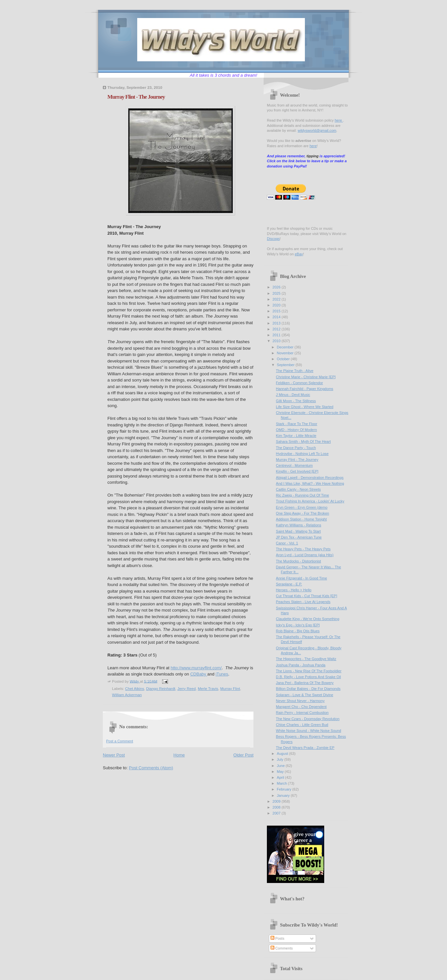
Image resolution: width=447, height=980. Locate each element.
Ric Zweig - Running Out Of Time (303, 495)
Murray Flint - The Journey (297, 460)
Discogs (273, 239)
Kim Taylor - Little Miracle (296, 436)
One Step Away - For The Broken (303, 513)
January (284, 795)
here (339, 120)
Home (179, 755)
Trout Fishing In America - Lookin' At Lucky (310, 501)
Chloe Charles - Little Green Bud (302, 725)
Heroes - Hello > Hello (294, 590)
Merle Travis (208, 689)
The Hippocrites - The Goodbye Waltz (306, 659)
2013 (277, 323)
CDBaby (199, 674)
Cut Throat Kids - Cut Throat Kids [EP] (307, 596)
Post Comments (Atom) (151, 768)
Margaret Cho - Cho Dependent (301, 707)
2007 (277, 813)
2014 (277, 317)
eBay (299, 254)
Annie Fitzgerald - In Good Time (302, 578)
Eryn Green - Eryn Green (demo (302, 507)
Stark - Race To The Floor (297, 424)
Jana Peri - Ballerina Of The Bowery (305, 683)
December (286, 347)
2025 (277, 293)
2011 (277, 335)
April (281, 777)
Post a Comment (120, 741)
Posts (278, 938)
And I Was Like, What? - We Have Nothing (310, 483)
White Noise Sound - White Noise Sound (309, 731)
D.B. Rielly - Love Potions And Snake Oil (308, 677)
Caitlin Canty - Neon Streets (298, 489)
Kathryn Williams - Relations (299, 525)
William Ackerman (127, 695)
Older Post (243, 755)
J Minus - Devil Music (293, 395)
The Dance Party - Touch (296, 448)
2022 (277, 299)
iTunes (222, 674)
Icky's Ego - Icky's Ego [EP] (298, 625)
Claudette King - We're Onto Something (308, 619)
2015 (277, 311)
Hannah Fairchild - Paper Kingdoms (305, 389)
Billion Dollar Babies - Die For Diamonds (308, 689)
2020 (277, 305)
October (284, 359)
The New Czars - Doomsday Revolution (308, 719)
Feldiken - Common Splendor (300, 383)
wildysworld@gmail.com (317, 130)
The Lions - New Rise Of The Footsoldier (309, 671)
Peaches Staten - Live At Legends (303, 602)
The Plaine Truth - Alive (295, 371)
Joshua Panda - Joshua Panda (301, 665)
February (284, 789)
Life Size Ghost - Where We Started (305, 407)
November (286, 353)
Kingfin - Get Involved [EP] (297, 471)
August (283, 754)
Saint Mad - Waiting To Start (298, 531)
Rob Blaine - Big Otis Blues (298, 631)
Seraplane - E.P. (289, 584)
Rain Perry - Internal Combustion (302, 713)
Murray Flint (230, 689)
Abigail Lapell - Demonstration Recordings (310, 478)
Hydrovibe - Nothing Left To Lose (302, 454)
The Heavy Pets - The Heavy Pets (303, 549)
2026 (277, 287)
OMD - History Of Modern (297, 430)
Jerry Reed (187, 689)
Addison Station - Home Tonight (301, 519)
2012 (277, 329)
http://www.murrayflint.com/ (196, 668)
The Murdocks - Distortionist (299, 561)
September (286, 365)
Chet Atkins (135, 689)
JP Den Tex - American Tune (299, 537)
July (280, 759)
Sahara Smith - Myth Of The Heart (303, 441)
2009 (277, 801)
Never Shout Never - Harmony (300, 701)
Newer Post (114, 755)
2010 (277, 341)
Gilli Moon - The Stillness (296, 401)
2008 (277, 807)
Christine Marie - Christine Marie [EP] (306, 377)
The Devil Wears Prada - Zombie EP (305, 748)
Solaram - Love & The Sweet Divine (305, 695)
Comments (282, 948)
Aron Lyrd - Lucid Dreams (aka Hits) (305, 555)
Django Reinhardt (161, 689)
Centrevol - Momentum (294, 465)
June (281, 766)
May (281, 772)
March (282, 783)
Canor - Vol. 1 (287, 543)
